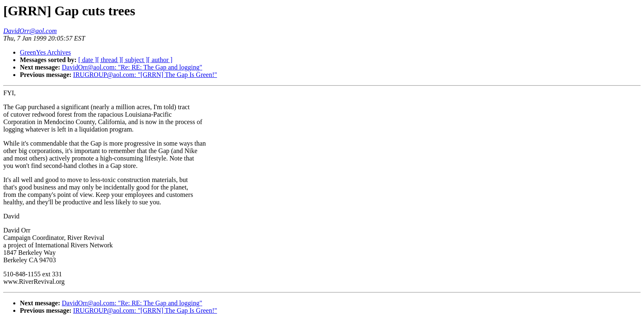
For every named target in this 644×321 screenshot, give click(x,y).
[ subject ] (135, 60)
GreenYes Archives (45, 52)
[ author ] (160, 60)
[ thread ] (109, 60)
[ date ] (88, 60)
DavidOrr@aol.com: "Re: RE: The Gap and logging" (132, 67)
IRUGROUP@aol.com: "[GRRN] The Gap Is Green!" (145, 75)
